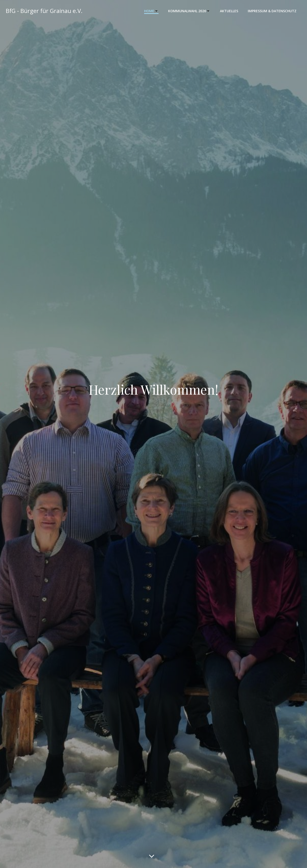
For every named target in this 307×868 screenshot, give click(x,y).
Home (151, 11)
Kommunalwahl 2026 (189, 11)
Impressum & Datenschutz (272, 11)
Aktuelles (229, 11)
